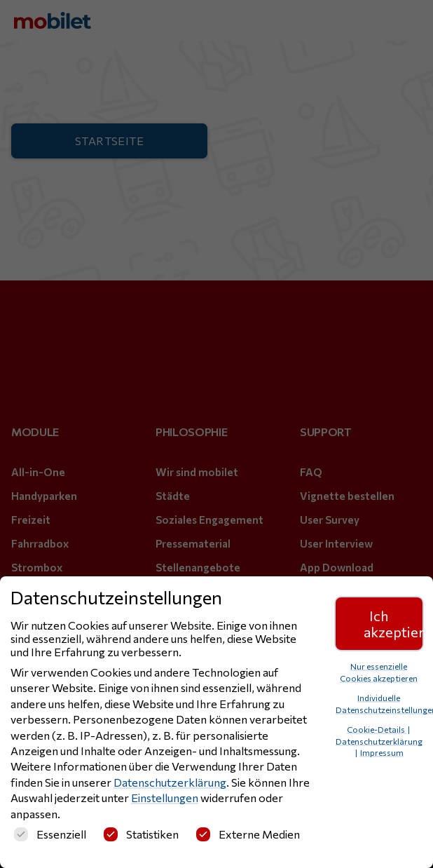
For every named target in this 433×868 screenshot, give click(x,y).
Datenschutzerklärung (170, 782)
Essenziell (50, 834)
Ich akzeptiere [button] (393, 623)
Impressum (382, 752)
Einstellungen (165, 798)
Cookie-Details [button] (377, 729)
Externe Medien (248, 834)
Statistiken (141, 834)
